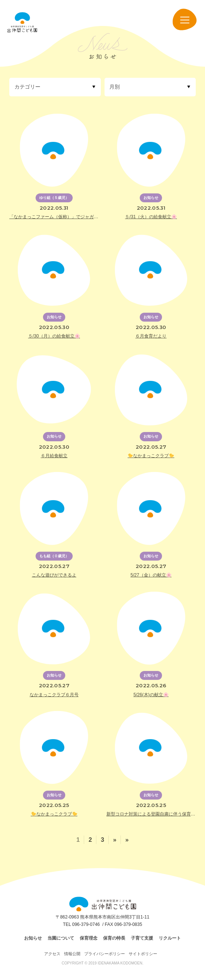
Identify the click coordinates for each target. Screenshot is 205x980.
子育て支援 (142, 938)
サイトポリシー (143, 954)
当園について (61, 938)
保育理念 (89, 938)
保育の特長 (114, 938)
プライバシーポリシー (105, 954)
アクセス (52, 954)
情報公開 (72, 954)
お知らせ (33, 938)
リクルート (170, 938)
